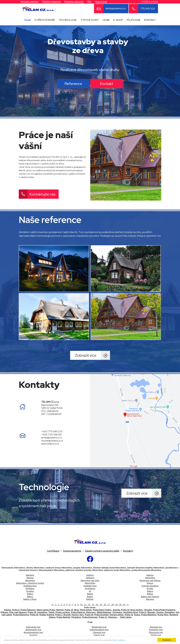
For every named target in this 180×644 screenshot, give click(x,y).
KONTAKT (150, 20)
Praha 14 (69, 610)
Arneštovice (90, 589)
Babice (150, 591)
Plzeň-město (86, 610)
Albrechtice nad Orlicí (90, 581)
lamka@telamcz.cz (52, 438)
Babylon (90, 599)
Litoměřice (42, 612)
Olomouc (113, 617)
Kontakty (128, 551)
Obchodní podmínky (30, 2)
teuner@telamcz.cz (52, 441)
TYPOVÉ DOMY (90, 20)
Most (76, 610)
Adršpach (90, 578)
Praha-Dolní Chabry (102, 610)
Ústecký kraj (99, 635)
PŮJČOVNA (133, 20)
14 (97, 605)
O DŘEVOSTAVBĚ (45, 20)
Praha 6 (143, 612)
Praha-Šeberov (78, 612)
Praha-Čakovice (28, 610)
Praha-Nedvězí (63, 617)
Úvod (27, 20)
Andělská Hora (30, 586)
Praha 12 (129, 615)
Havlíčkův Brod (131, 612)
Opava (137, 615)
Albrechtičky (90, 583)
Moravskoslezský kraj (33, 632)
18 (112, 605)
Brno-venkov (137, 610)
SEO (89, 2)
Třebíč (51, 612)
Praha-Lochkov (63, 612)
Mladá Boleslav (104, 612)
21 (124, 605)
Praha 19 (89, 615)
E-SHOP (118, 20)
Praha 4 (16, 610)
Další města (126, 617)
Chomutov (117, 612)
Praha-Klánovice (21, 615)
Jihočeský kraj (156, 627)
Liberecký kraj (99, 632)
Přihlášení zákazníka (51, 2)
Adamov (90, 575)
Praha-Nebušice (149, 615)
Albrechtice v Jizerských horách (30, 583)
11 (85, 605)
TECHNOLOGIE (68, 20)
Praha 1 (59, 615)
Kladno (8, 610)
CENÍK (106, 20)
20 (120, 605)
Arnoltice (30, 591)
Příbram (4, 612)
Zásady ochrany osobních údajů (102, 551)
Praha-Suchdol (101, 615)
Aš (90, 591)
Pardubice (76, 617)
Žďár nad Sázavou (18, 612)
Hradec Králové (47, 615)
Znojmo (160, 612)
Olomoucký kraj (156, 632)
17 (108, 605)
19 (116, 605)
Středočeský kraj (99, 627)
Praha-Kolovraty (90, 617)
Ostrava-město (116, 615)
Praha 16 (34, 615)
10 (81, 605)
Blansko (151, 612)
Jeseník (116, 610)
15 (101, 605)
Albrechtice (150, 578)
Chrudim (148, 610)
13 (93, 605)
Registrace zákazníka (74, 2)
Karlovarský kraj (33, 627)
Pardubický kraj (156, 630)
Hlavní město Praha (46, 610)
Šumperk (174, 615)
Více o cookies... (119, 641)
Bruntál (67, 615)
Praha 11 (103, 617)
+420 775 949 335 (52, 431)
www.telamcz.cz (50, 444)
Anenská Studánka (150, 586)
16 (104, 605)
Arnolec (150, 589)
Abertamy (30, 575)
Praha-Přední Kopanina (164, 610)
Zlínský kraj (156, 635)
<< (53, 605)
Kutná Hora (163, 615)
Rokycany (91, 612)
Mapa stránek (101, 2)
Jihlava (52, 617)
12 (89, 605)
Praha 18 (32, 612)
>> (128, 605)
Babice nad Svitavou (150, 597)
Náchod (60, 610)
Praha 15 (125, 610)
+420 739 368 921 (52, 435)
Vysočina (33, 635)
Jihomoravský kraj (33, 630)
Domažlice (170, 612)
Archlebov (30, 589)
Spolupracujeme (72, 551)
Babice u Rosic (30, 599)
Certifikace (53, 551)
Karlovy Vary (78, 615)
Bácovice (150, 599)
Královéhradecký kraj (99, 630)
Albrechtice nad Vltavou (150, 581)
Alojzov (150, 583)
